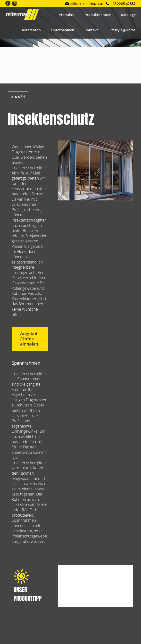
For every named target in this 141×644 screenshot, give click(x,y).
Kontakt (91, 30)
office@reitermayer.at (87, 3)
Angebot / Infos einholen (29, 339)
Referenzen (31, 30)
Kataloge (128, 15)
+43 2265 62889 (123, 3)
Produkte (66, 15)
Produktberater (98, 15)
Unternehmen (63, 30)
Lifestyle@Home (122, 30)
